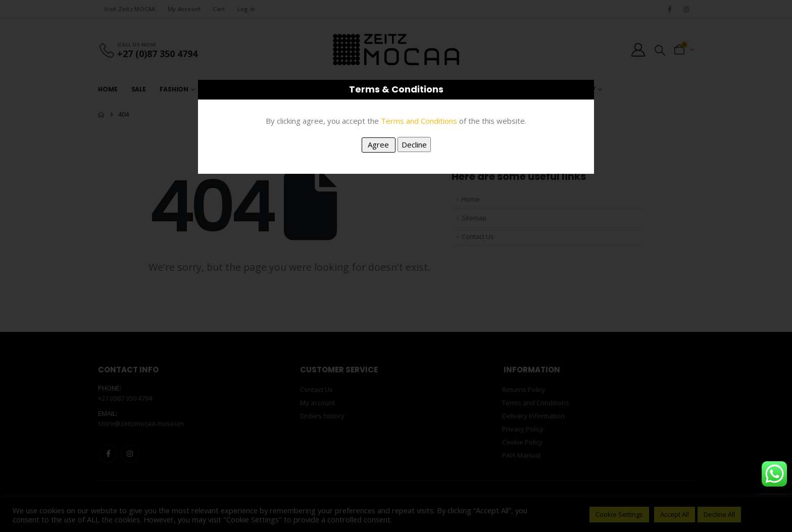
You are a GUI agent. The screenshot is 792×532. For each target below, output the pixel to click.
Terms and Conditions (419, 121)
